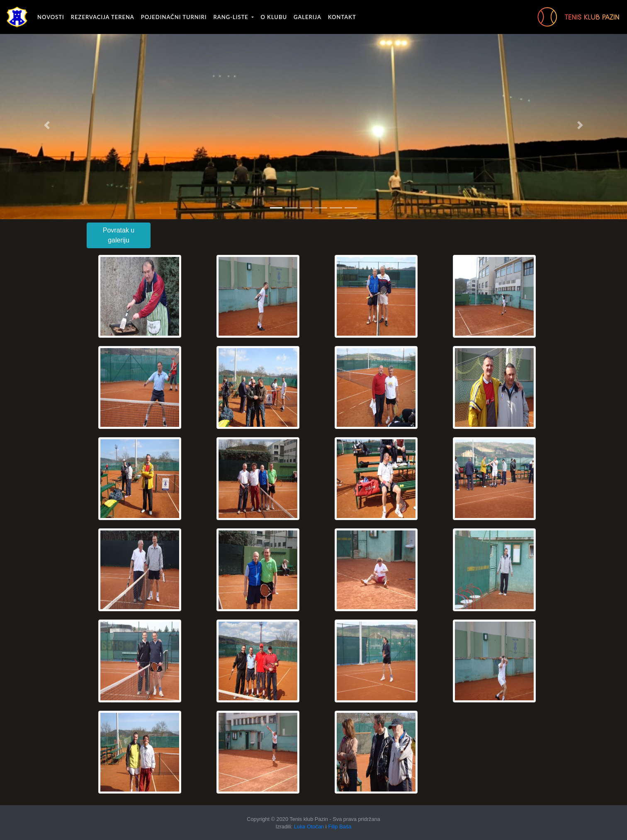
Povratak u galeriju (119, 235)
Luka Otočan (309, 827)
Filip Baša (340, 827)
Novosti (51, 17)
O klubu (274, 17)
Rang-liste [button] (232, 17)
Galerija (307, 17)
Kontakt (342, 17)
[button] (47, 125)
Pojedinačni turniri (174, 17)
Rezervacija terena (103, 17)
